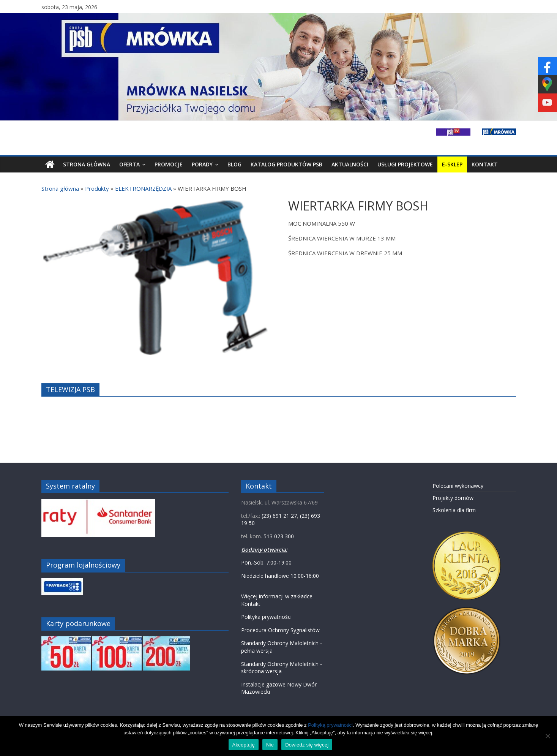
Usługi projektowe (405, 164)
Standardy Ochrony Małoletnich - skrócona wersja (282, 668)
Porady (202, 164)
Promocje (169, 164)
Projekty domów (453, 498)
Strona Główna (87, 164)
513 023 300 (279, 536)
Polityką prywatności (330, 725)
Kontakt (485, 164)
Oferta (129, 164)
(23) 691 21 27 (279, 516)
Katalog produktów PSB (286, 164)
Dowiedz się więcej (307, 745)
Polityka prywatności (266, 617)
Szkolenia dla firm (454, 510)
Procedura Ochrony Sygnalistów (280, 630)
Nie (270, 745)
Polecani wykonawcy (458, 486)
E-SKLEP (452, 164)
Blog (234, 164)
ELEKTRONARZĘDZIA (143, 188)
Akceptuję (244, 745)
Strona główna (60, 188)
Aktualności (350, 164)
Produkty (97, 188)
